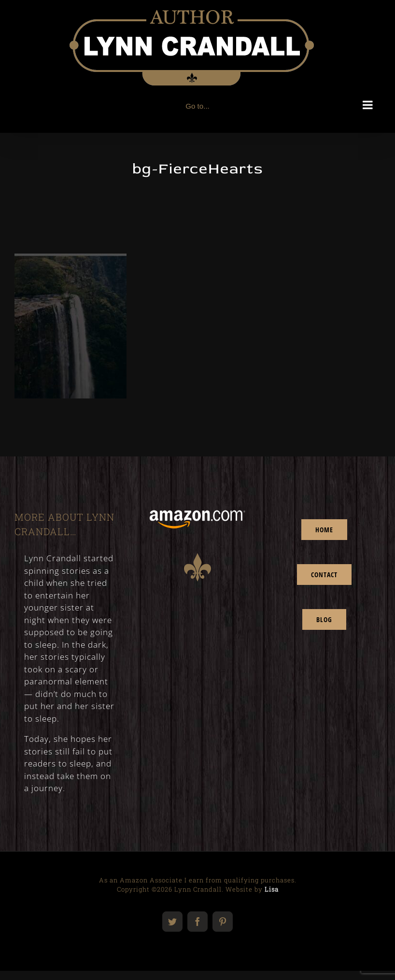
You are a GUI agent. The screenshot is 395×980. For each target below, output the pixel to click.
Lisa (272, 889)
